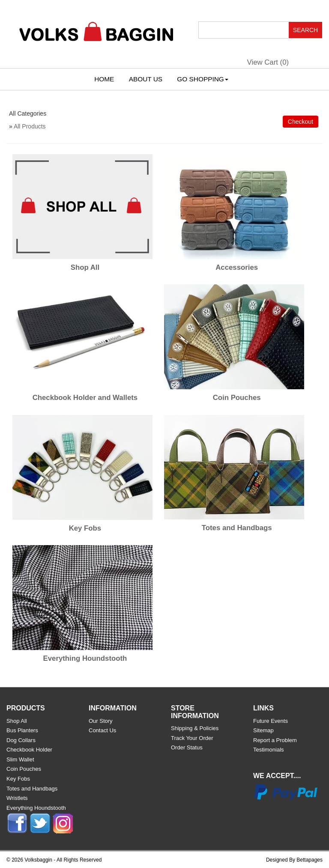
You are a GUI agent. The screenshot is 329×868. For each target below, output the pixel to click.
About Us (146, 79)
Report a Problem (275, 740)
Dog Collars (21, 740)
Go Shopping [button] (202, 79)
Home (104, 79)
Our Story (101, 721)
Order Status (187, 747)
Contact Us (102, 730)
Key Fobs (85, 528)
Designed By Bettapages (294, 860)
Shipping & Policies (195, 728)
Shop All (85, 267)
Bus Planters (22, 730)
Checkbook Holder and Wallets (85, 398)
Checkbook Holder (29, 750)
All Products (30, 126)
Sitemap (263, 730)
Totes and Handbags (237, 528)
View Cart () (268, 62)
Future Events (271, 721)
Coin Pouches (237, 398)
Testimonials (269, 750)
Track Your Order (192, 738)
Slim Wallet (20, 759)
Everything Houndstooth (85, 658)
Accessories (237, 267)
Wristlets (17, 798)
